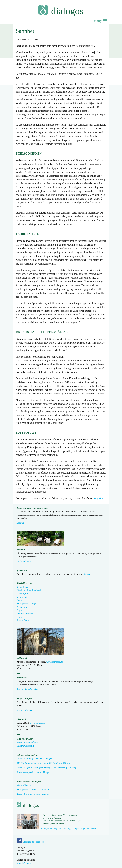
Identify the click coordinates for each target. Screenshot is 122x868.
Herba (19, 600)
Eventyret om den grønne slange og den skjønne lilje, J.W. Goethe (68, 828)
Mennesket (22, 597)
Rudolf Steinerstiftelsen (28, 742)
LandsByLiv (22, 594)
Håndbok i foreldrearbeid (29, 590)
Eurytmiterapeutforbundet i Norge (33, 772)
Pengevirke (22, 607)
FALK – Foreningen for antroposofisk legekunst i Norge (43, 763)
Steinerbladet (23, 587)
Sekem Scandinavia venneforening (33, 794)
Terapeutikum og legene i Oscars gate (34, 759)
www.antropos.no (55, 662)
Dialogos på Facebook (33, 842)
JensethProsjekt (24, 863)
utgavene (87, 574)
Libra (19, 617)
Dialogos (67, 11)
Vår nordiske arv (25, 785)
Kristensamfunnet (25, 614)
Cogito (20, 610)
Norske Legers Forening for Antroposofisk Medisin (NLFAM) (46, 768)
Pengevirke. (99, 498)
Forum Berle (23, 620)
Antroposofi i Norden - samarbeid (33, 790)
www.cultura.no (37, 723)
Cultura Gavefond (25, 746)
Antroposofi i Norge (26, 604)
